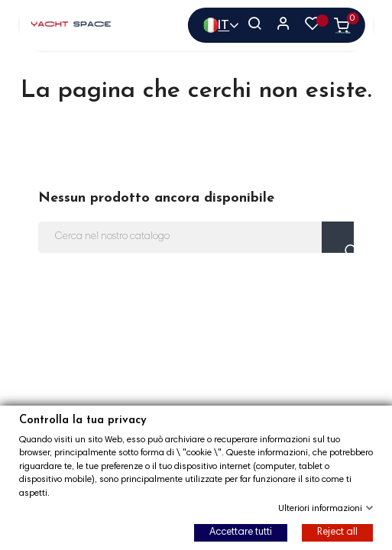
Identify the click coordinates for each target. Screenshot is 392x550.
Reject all (337, 532)
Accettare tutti (241, 532)
